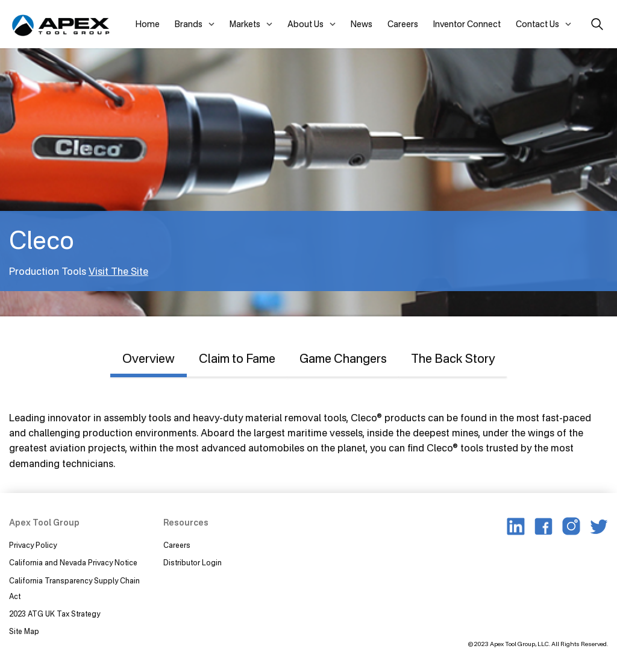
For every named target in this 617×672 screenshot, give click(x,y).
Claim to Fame (237, 358)
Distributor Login (193, 563)
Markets (245, 24)
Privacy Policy (33, 545)
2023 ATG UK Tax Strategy (55, 614)
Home (148, 24)
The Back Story (453, 358)
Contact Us (537, 24)
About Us (305, 24)
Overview (149, 358)
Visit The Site (118, 271)
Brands (189, 24)
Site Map (24, 631)
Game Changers (343, 358)
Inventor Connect (467, 24)
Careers (403, 24)
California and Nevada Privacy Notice (73, 563)
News (362, 24)
